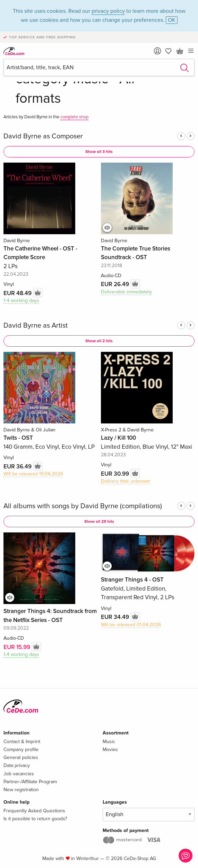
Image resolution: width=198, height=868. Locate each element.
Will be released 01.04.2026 (131, 625)
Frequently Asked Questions (34, 811)
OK (172, 20)
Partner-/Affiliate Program (30, 782)
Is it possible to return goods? (35, 819)
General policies (21, 757)
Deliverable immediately (126, 292)
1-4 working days (21, 300)
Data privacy (17, 765)
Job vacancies (19, 774)
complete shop (74, 117)
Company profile (21, 750)
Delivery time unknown (126, 481)
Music (109, 742)
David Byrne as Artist (36, 326)
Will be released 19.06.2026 (33, 474)
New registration (21, 790)
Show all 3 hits (99, 152)
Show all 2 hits (99, 341)
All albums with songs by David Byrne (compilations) (83, 506)
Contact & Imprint (22, 742)
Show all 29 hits (99, 522)
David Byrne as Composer (43, 136)
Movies (110, 750)
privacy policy (108, 11)
